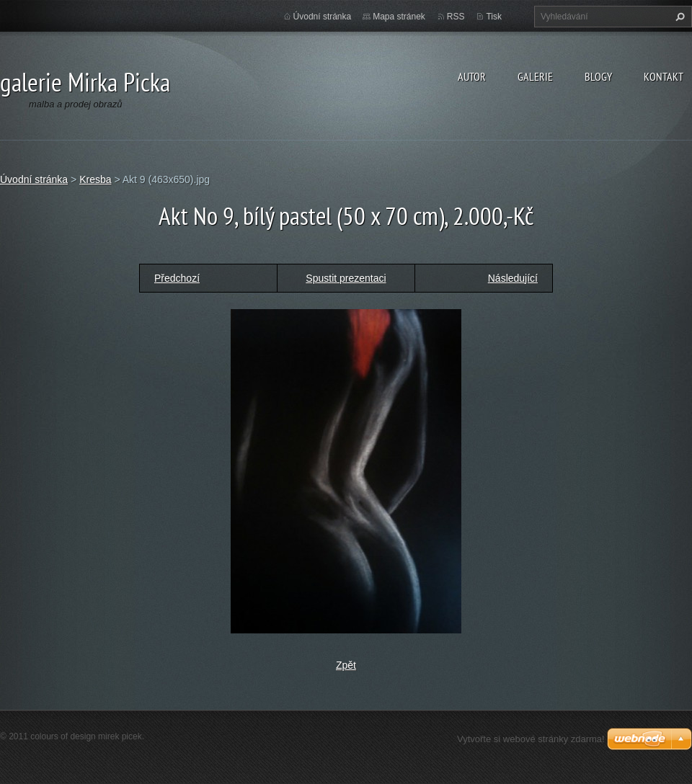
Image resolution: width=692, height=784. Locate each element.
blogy (598, 76)
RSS (456, 17)
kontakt (664, 76)
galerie (535, 76)
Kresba (95, 179)
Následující (513, 278)
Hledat (678, 17)
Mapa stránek (399, 17)
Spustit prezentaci (346, 278)
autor (472, 76)
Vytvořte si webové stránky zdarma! (531, 739)
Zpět (346, 665)
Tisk (494, 17)
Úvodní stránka (323, 17)
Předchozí (177, 278)
